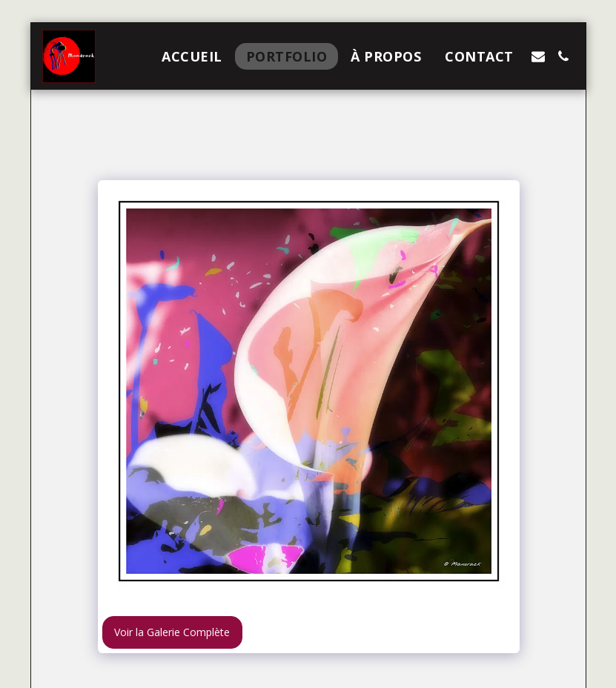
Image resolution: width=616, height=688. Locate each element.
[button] (538, 56)
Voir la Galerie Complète (172, 632)
